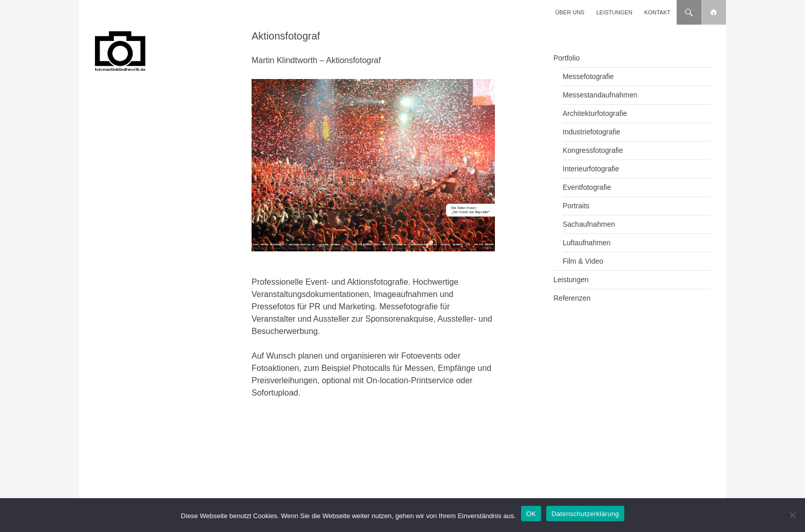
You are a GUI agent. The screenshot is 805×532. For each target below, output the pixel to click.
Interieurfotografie (591, 169)
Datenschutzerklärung (585, 514)
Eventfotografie (587, 187)
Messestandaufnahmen (600, 95)
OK (531, 514)
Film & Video (583, 261)
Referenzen (572, 298)
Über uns (570, 12)
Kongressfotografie (593, 150)
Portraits (576, 206)
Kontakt (657, 12)
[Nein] (792, 515)
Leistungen (615, 12)
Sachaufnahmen (589, 224)
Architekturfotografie (595, 113)
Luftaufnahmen (587, 243)
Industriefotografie (591, 132)
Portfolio (567, 58)
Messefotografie (588, 76)
